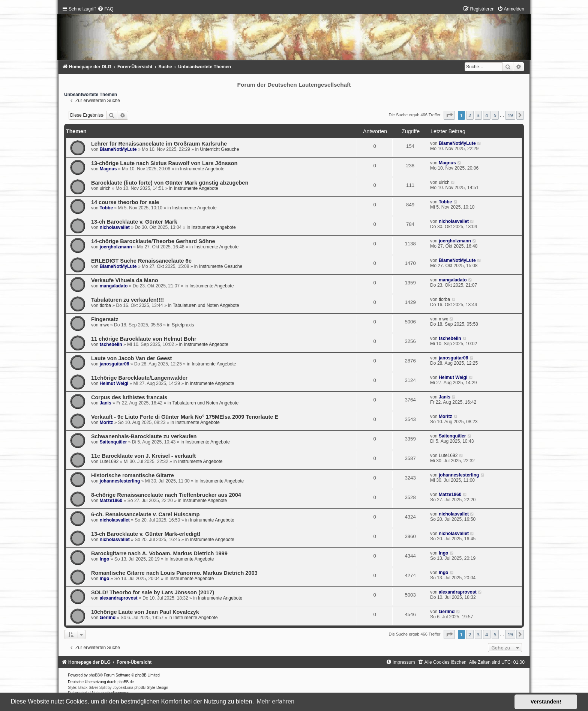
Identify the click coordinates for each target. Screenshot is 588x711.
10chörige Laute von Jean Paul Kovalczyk (145, 612)
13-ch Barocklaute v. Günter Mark (134, 222)
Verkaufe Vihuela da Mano (125, 280)
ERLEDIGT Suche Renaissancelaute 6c (141, 261)
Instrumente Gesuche (221, 266)
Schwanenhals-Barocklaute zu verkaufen (144, 436)
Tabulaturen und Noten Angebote (206, 305)
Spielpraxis (183, 325)
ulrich (105, 188)
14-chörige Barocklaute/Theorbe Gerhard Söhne (153, 241)
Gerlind (108, 618)
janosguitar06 (115, 364)
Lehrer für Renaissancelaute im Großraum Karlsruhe (159, 144)
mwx (104, 325)
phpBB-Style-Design (151, 688)
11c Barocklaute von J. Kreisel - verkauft (143, 456)
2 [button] (470, 115)
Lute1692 (109, 461)
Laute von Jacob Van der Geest (131, 358)
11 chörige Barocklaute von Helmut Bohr (144, 339)
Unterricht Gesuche (219, 149)
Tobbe (106, 208)
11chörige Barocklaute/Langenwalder (139, 378)
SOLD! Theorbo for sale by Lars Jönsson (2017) (153, 592)
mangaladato (114, 286)
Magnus (108, 169)
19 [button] (510, 115)
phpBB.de (126, 682)
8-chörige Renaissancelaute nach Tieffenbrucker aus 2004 (166, 495)
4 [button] (487, 115)
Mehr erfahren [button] (275, 701)
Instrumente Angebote (202, 169)
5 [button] (495, 115)
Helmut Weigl (114, 383)
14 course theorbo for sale (125, 202)
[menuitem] (105, 9)
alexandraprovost (119, 598)
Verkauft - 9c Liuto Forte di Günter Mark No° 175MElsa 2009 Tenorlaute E (185, 417)
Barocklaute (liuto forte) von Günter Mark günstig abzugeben (170, 183)
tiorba (105, 305)
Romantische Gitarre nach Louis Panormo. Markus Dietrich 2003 (174, 573)
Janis (106, 403)
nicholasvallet (115, 227)
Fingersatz (105, 319)
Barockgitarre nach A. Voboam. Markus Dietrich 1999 (159, 553)
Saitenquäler (113, 442)
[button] (449, 115)
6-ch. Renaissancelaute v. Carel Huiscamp (145, 514)
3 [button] (478, 115)
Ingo (105, 559)
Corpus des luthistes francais (129, 397)
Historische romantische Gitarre (133, 475)
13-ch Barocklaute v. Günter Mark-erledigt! (146, 534)
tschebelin (111, 344)
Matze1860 (111, 501)
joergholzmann (116, 247)
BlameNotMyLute (118, 149)
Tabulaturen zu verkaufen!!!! (127, 300)
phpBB (94, 675)
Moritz (106, 422)
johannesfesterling (120, 481)
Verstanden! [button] (546, 702)
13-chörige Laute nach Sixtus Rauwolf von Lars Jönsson (164, 163)
